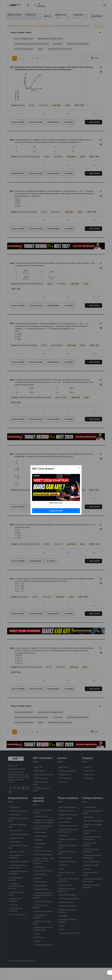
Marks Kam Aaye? (56, 503)
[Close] (79, 468)
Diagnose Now (56, 511)
